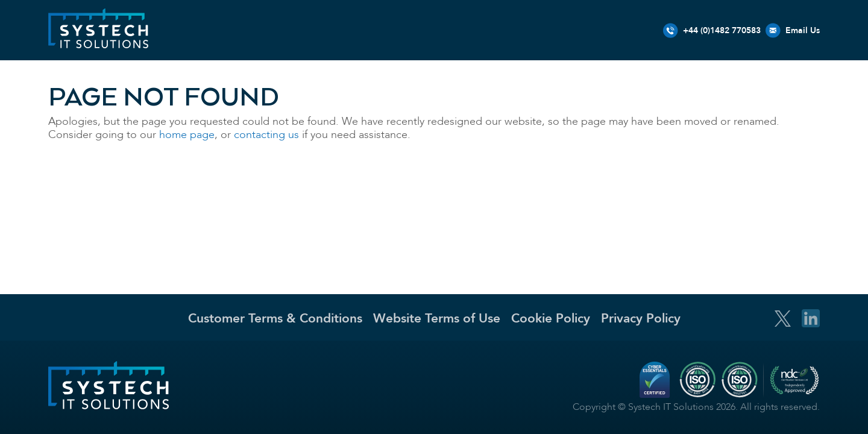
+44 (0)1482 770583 (722, 30)
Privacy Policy (641, 319)
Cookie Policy (551, 319)
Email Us (803, 30)
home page (187, 135)
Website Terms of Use (437, 319)
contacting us (266, 135)
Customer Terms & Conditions (275, 319)
